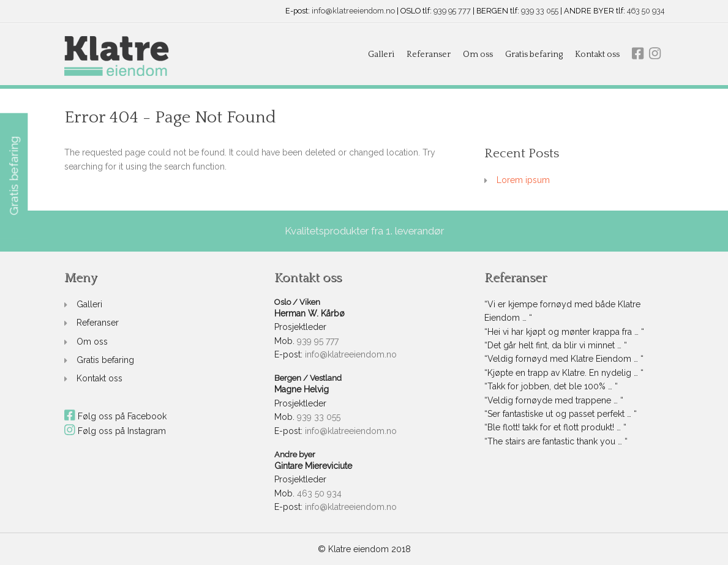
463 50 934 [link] (646, 11)
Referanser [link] (429, 54)
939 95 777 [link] (452, 11)
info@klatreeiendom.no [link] (353, 11)
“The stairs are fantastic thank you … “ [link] (556, 441)
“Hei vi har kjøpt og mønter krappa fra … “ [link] (564, 332)
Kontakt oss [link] (597, 54)
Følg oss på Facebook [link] (116, 416)
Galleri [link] (381, 54)
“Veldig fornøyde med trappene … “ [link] (554, 400)
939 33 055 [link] (540, 11)
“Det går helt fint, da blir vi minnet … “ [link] (556, 345)
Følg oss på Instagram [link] (115, 431)
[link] (117, 57)
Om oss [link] (478, 54)
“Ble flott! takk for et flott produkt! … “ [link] (555, 427)
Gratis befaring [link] (534, 54)
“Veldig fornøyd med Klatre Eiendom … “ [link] (564, 359)
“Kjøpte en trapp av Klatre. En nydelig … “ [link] (564, 373)
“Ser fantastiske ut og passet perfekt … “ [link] (561, 414)
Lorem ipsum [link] (523, 180)
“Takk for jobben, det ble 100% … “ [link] (551, 386)
